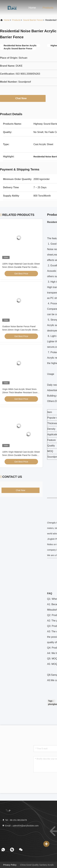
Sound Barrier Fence (33, 20)
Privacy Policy (10, 865)
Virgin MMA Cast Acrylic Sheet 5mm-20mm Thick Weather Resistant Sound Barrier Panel (20, 392)
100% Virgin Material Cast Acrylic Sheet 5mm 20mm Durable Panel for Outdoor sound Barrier (21, 267)
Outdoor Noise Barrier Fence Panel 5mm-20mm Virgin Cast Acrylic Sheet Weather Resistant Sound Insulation (20, 330)
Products (48, 8)
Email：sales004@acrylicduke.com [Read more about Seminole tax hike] (20, 826)
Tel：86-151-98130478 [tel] (14, 820)
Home (32, 8)
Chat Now (23, 98)
